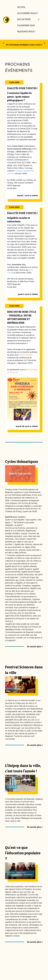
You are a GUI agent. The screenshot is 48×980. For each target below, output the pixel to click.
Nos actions (28, 19)
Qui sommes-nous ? (28, 13)
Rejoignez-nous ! (26, 31)
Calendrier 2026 (26, 25)
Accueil (21, 7)
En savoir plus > (35, 646)
